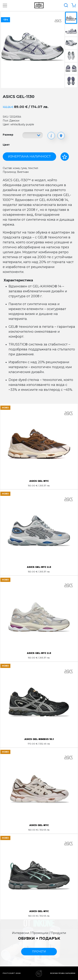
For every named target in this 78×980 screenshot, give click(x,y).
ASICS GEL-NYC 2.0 (39, 567)
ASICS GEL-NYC (39, 481)
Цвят (6, 145)
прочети (39, 951)
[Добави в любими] (65, 157)
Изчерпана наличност (29, 156)
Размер (8, 135)
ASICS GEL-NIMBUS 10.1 (39, 739)
